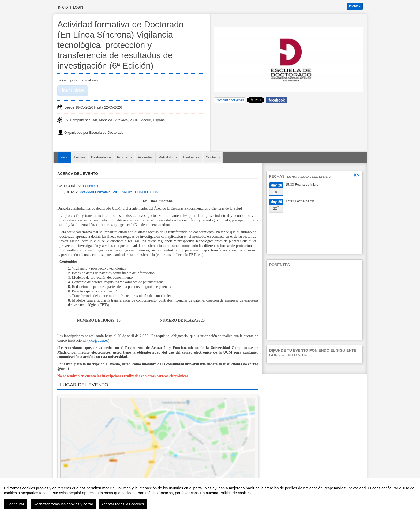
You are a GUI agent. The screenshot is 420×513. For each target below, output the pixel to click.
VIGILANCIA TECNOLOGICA (135, 192)
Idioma (355, 6)
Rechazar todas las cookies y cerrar (63, 504)
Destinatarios (101, 157)
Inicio (63, 8)
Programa (125, 157)
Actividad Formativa (95, 192)
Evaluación (192, 157)
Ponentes (145, 157)
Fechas (80, 157)
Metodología (168, 157)
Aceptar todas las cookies (123, 504)
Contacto (213, 157)
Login (78, 8)
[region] (210, 495)
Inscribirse (73, 90)
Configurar (15, 504)
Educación (91, 186)
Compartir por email (230, 100)
